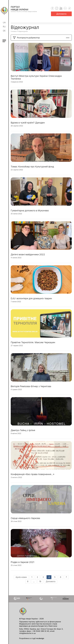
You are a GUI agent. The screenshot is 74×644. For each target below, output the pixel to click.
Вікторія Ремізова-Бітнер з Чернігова (31, 388)
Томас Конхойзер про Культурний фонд (32, 168)
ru (4, 27)
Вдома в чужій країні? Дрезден (28, 124)
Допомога (61, 14)
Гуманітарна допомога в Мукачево (30, 212)
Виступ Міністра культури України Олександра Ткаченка (36, 79)
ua (4, 22)
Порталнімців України (24, 9)
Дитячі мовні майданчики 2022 (28, 256)
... (34, 583)
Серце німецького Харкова (25, 520)
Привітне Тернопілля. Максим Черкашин (33, 344)
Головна (14, 33)
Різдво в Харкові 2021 (22, 564)
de (4, 31)
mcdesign (40, 638)
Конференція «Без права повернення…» (32, 476)
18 (40, 583)
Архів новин (21, 579)
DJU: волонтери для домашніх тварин (31, 300)
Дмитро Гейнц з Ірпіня (23, 432)
